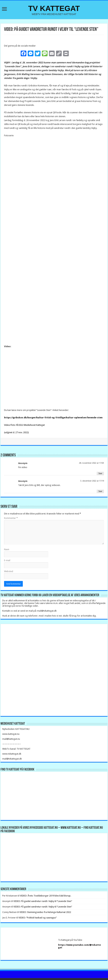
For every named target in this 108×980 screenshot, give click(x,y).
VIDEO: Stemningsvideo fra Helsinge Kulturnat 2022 (45, 898)
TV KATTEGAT (54, 8)
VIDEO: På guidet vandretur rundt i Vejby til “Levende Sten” (43, 887)
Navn (7, 535)
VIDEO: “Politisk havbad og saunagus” (38, 903)
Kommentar (11, 504)
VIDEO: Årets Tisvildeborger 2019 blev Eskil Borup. (46, 881)
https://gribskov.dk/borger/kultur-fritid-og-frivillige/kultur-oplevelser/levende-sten (53, 403)
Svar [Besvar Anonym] (100, 459)
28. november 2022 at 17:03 (91, 449)
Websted (9, 557)
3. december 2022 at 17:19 (92, 467)
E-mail (7, 546)
